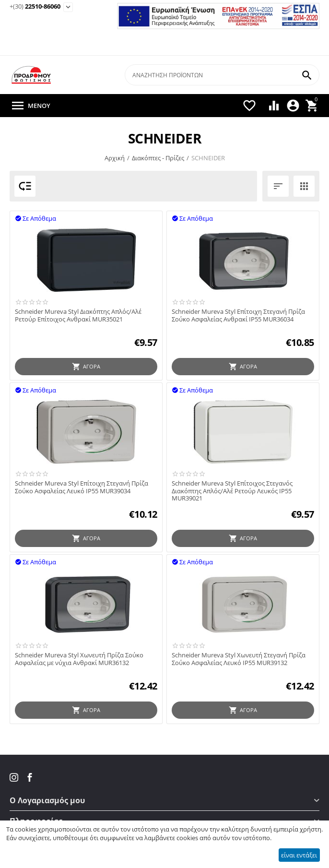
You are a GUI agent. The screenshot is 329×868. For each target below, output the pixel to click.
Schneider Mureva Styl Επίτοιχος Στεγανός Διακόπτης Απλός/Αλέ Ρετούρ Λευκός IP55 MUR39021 (232, 491)
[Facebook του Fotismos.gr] (30, 777)
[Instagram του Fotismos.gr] (15, 777)
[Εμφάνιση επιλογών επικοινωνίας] (68, 7)
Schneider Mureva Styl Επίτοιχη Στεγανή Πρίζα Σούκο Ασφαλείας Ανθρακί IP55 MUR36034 (238, 315)
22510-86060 (35, 7)
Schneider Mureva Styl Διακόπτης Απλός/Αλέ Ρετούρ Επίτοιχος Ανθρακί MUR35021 (78, 315)
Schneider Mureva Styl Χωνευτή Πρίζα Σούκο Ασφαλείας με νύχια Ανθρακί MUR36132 (79, 659)
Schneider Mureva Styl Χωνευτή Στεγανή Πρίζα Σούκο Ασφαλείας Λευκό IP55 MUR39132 (239, 659)
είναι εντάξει (299, 855)
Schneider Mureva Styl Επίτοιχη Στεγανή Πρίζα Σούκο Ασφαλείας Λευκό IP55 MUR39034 (82, 487)
